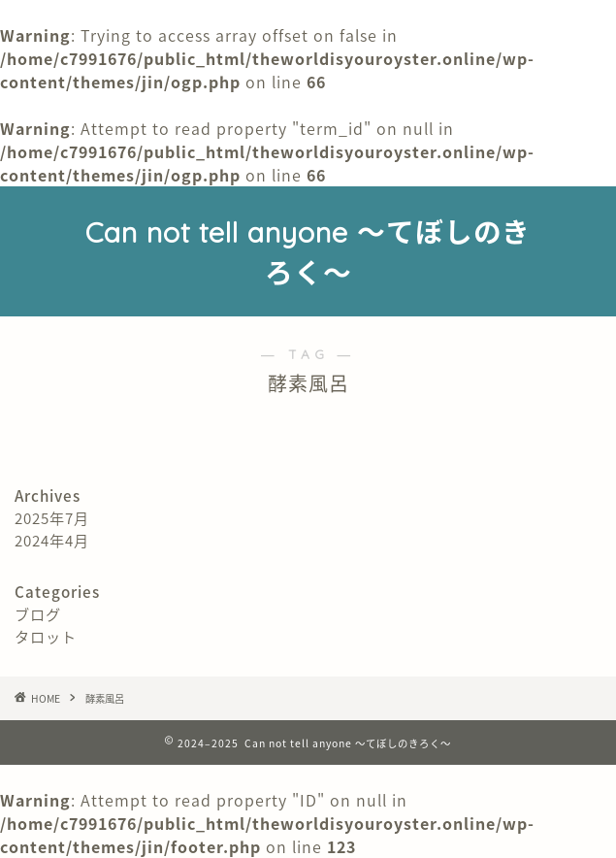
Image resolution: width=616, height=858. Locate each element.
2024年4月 (52, 540)
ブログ (38, 614)
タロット (46, 636)
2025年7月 (52, 518)
